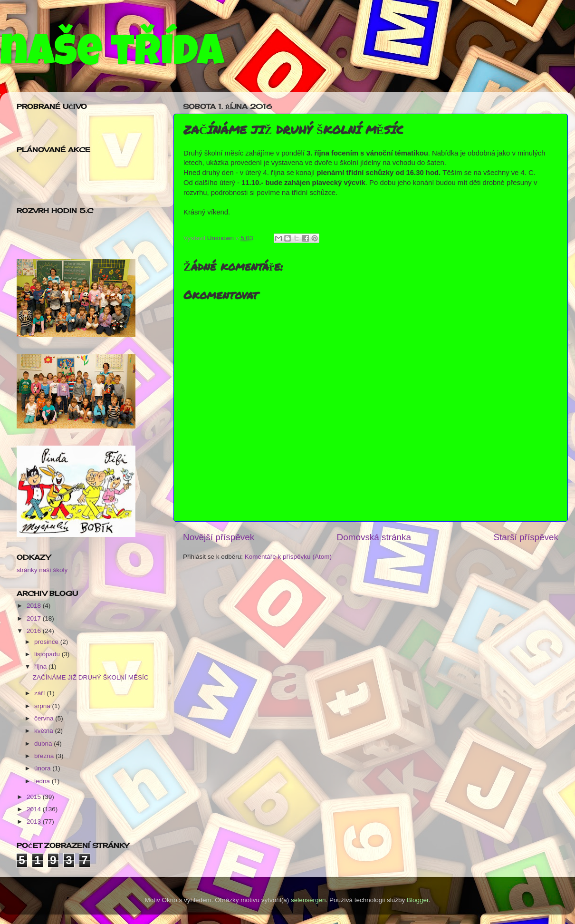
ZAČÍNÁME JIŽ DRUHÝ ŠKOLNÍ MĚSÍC (91, 677)
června (45, 718)
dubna (44, 744)
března (45, 756)
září (40, 693)
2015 (35, 797)
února (43, 768)
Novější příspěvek (219, 537)
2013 (35, 822)
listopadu (48, 654)
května (45, 731)
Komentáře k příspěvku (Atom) (288, 557)
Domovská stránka (374, 537)
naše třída (112, 56)
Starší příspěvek (526, 537)
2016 (35, 631)
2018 (35, 606)
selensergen (308, 900)
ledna (43, 781)
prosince (47, 642)
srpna (43, 706)
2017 (35, 618)
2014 (35, 809)
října (41, 666)
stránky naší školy (42, 570)
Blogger (418, 900)
